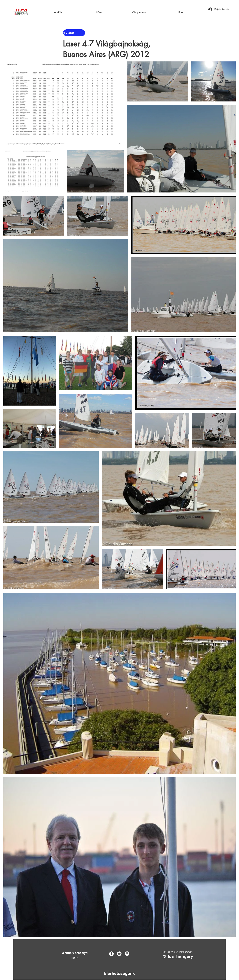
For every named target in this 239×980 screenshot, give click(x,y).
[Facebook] (111, 954)
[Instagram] (127, 954)
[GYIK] (75, 958)
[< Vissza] (74, 33)
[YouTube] (119, 954)
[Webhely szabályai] (75, 953)
